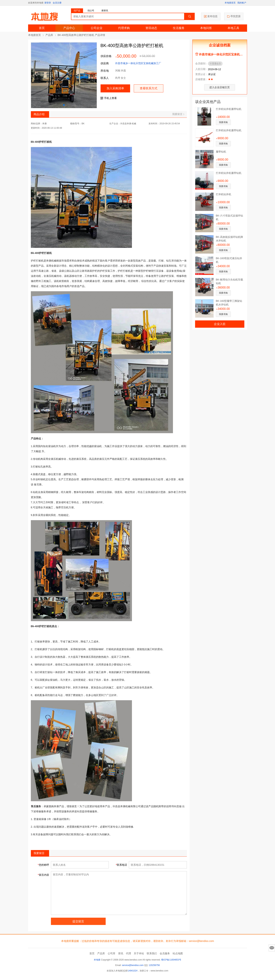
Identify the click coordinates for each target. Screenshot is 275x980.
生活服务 (179, 28)
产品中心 (69, 28)
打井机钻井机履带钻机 (229, 109)
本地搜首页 (230, 3)
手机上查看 (109, 98)
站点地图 (178, 953)
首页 (42, 28)
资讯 (121, 953)
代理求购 (124, 28)
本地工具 (233, 28)
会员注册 (57, 3)
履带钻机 (221, 152)
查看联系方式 (149, 88)
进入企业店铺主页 (220, 87)
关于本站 (139, 953)
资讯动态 (151, 28)
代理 (128, 953)
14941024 (133, 971)
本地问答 (206, 28)
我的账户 (242, 3)
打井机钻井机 (224, 194)
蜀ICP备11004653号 (171, 960)
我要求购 (223, 122)
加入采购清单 (115, 88)
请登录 (48, 3)
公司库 (111, 953)
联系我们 (152, 953)
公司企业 (97, 28)
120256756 (154, 965)
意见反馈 (272, 948)
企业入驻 (220, 324)
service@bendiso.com (133, 965)
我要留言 (178, 114)
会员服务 (165, 953)
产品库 (49, 35)
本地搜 (97, 960)
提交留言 (78, 921)
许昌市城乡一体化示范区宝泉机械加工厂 (138, 63)
